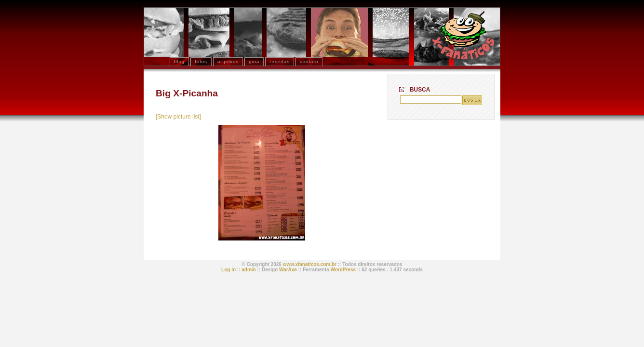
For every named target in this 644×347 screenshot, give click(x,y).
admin (248, 270)
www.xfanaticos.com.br (310, 264)
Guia (254, 61)
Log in (228, 270)
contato (309, 61)
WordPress (343, 270)
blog (179, 61)
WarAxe (288, 270)
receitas (280, 61)
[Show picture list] (178, 117)
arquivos (228, 61)
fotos (201, 61)
